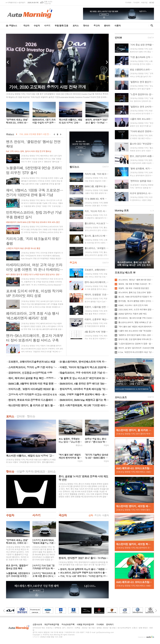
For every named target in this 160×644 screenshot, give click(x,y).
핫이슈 (86, 26)
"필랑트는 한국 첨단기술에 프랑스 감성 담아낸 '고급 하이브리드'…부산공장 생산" (136, 335)
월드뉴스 (74, 167)
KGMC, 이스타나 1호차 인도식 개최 (133, 305)
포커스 (76, 26)
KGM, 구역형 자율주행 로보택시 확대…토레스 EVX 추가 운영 (84, 394)
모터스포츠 (121, 397)
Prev (8, 62)
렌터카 (107, 26)
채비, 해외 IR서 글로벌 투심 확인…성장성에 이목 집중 (33, 378)
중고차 (97, 26)
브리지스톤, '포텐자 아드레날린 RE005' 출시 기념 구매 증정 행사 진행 (33, 389)
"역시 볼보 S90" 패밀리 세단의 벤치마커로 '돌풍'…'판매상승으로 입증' (136, 327)
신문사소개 (37, 625)
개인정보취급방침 (52, 625)
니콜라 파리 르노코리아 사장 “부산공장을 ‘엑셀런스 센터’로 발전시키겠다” (136, 331)
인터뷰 (21, 416)
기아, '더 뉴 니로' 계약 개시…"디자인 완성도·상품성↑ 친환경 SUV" (84, 576)
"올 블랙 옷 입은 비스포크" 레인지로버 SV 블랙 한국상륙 (84, 378)
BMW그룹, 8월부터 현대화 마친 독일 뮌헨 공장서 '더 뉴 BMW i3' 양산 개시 (33, 384)
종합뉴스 (13, 26)
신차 (91, 515)
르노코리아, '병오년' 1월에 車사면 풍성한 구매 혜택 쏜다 (136, 280)
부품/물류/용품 (61, 26)
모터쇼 (51, 471)
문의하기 (110, 625)
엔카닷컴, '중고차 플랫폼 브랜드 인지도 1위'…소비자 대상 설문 (136, 301)
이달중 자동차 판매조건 (31, 471)
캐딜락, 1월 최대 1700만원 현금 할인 (134, 288)
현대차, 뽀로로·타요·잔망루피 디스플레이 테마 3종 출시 (33, 400)
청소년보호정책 (68, 625)
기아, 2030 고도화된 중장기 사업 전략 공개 (35, 134)
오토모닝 (125, 273)
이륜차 (118, 26)
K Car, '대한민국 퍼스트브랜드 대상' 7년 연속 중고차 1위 (136, 352)
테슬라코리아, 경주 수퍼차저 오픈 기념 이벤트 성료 (84, 373)
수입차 (37, 26)
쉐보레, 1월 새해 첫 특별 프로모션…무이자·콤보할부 (136, 284)
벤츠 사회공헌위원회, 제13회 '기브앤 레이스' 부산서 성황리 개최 (84, 405)
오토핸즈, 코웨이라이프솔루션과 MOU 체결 (32, 362)
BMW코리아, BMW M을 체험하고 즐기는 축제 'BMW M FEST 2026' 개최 (84, 400)
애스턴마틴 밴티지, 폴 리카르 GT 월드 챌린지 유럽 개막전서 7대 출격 (33, 405)
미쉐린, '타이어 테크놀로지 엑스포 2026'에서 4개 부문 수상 (84, 367)
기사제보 (128, 2)
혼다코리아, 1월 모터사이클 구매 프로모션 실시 (136, 318)
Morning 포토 (122, 210)
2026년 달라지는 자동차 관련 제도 (133, 314)
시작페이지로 (12, 2)
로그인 (152, 2)
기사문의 (136, 2)
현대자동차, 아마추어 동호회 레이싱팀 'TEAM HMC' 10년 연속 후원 (84, 389)
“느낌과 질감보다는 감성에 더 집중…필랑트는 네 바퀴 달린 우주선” (136, 344)
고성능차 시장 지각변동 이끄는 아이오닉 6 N (32, 394)
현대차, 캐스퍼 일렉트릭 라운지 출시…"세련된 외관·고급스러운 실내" (84, 569)
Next (106, 62)
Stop (58, 134)
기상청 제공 (47, 4)
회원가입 (144, 2)
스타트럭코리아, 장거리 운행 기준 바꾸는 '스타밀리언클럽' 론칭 (33, 367)
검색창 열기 (151, 26)
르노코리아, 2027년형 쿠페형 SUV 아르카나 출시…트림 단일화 (84, 573)
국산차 (26, 26)
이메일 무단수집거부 (85, 625)
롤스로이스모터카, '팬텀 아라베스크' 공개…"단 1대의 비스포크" (136, 322)
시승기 (47, 26)
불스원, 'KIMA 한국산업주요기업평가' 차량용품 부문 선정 (136, 297)
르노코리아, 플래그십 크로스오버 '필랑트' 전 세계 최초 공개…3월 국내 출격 (136, 292)
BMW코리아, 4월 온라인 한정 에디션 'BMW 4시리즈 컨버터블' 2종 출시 (84, 384)
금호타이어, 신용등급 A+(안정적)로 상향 (30, 373)
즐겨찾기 (22, 2)
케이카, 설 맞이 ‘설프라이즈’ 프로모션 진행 (136, 348)
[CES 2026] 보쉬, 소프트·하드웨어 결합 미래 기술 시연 (136, 310)
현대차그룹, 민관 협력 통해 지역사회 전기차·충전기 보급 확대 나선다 (136, 339)
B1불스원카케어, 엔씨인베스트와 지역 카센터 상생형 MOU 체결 (84, 362)
